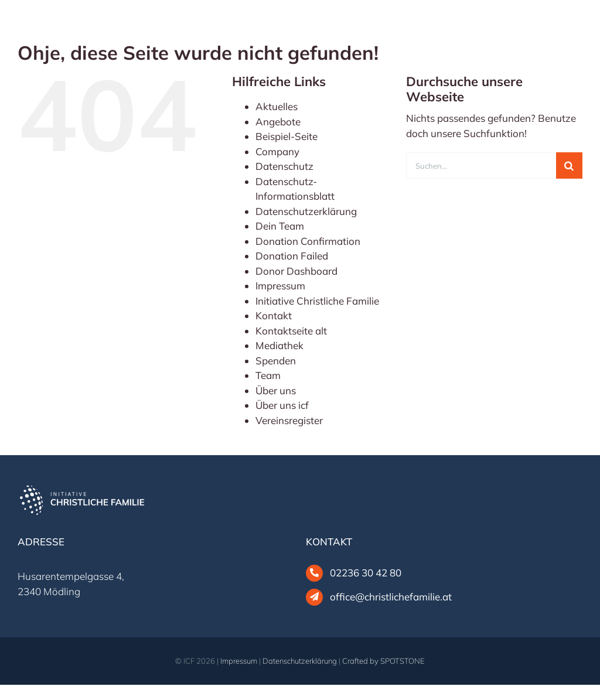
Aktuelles (277, 106)
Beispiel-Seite (287, 136)
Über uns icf (282, 405)
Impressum (280, 286)
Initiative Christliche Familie (317, 301)
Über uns (276, 390)
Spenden (276, 361)
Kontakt (274, 315)
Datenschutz (284, 166)
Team (268, 375)
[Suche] (569, 165)
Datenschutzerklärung (306, 211)
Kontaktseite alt (291, 331)
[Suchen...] (481, 165)
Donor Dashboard (296, 271)
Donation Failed (292, 256)
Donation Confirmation (308, 241)
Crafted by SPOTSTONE (383, 661)
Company (277, 151)
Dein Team (280, 226)
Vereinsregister (289, 420)
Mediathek (279, 345)
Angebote (278, 122)
